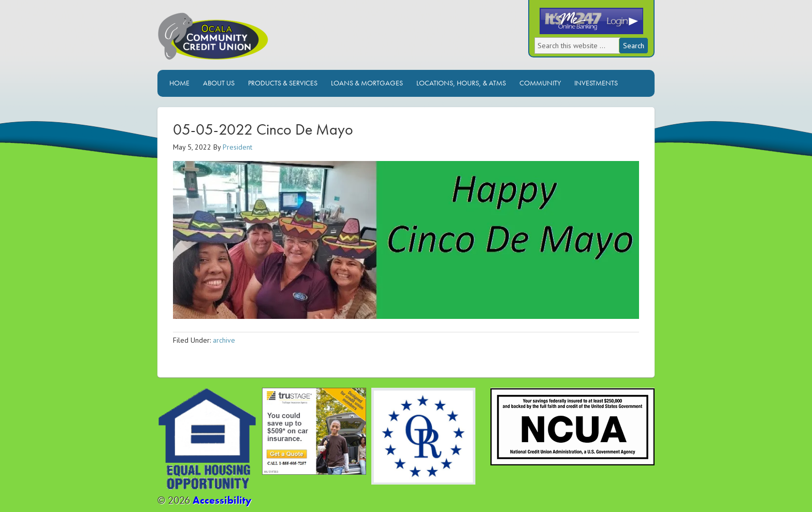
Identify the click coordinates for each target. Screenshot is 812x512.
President (237, 147)
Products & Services (283, 83)
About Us (219, 83)
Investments (596, 83)
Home (179, 83)
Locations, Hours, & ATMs (461, 83)
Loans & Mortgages (367, 83)
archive (224, 340)
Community (540, 83)
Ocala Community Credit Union (248, 40)
